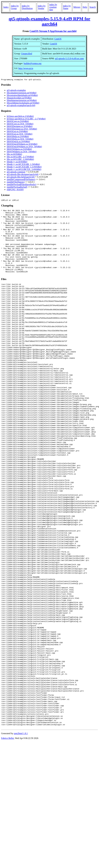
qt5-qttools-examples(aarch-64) (21, 106)
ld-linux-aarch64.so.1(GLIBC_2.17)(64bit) (26, 119)
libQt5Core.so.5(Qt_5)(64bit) (20, 124)
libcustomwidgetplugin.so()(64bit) (22, 96)
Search (93, 7)
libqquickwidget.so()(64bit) (19, 98)
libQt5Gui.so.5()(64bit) (17, 132)
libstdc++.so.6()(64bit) (17, 162)
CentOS (58, 39)
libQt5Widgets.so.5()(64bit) (19, 149)
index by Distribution (27, 7)
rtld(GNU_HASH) (15, 190)
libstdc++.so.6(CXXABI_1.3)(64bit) (23, 165)
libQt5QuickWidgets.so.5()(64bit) (22, 144)
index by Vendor (42, 7)
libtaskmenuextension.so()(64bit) (22, 101)
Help (85, 7)
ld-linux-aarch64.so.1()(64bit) (20, 117)
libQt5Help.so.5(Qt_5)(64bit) (20, 139)
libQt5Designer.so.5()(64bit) (20, 127)
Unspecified (27, 54)
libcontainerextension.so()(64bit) (22, 93)
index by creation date (53, 7)
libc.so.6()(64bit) (14, 155)
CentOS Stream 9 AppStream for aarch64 (53, 31)
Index (6, 7)
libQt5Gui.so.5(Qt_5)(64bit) (20, 134)
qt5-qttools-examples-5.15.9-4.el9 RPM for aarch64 (50, 21)
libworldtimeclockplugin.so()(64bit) (23, 103)
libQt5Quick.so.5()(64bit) (18, 142)
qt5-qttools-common (16, 172)
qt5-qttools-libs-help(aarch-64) (21, 177)
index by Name (67, 7)
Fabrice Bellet (7, 841)
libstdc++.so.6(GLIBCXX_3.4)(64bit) (24, 170)
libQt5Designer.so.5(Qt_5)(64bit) (22, 129)
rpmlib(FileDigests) (16, 182)
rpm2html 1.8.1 (21, 836)
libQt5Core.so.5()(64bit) (18, 122)
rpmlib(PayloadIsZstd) (17, 187)
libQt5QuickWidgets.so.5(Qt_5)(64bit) (24, 147)
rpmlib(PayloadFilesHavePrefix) (22, 185)
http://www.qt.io (26, 68)
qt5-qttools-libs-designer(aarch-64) (23, 175)
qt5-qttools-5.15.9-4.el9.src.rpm (69, 58)
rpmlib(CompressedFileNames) (21, 180)
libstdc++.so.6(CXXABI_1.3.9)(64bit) (24, 167)
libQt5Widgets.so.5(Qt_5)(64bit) (22, 152)
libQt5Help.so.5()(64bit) (18, 137)
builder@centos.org (33, 63)
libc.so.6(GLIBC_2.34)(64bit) (20, 160)
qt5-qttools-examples (16, 91)
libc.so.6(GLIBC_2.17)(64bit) (20, 157)
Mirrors (77, 7)
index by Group (15, 7)
